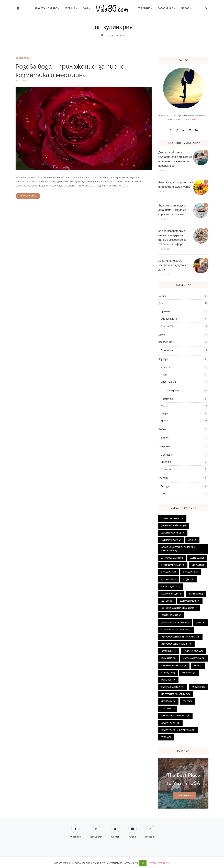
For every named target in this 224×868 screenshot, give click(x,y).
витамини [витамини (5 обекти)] (169, 579)
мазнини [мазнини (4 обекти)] (189, 673)
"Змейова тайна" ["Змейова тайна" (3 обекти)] (172, 518)
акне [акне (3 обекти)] (192, 540)
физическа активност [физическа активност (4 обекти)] (175, 716)
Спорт (164, 413)
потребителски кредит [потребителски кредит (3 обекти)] (176, 694)
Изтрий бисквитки (159, 863)
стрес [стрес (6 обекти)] (187, 701)
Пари (164, 375)
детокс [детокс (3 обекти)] (167, 601)
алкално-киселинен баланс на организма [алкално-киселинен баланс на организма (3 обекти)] (178, 549)
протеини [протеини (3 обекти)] (168, 701)
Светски (70, 8)
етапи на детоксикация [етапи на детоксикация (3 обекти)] (176, 630)
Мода (164, 406)
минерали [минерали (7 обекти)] (168, 680)
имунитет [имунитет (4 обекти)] (169, 658)
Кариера (163, 359)
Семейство (167, 326)
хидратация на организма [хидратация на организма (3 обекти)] (178, 730)
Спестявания (168, 382)
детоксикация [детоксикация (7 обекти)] (190, 601)
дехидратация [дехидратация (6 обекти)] (171, 615)
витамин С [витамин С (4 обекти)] (191, 572)
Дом (85, 8)
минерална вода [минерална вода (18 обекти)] (173, 687)
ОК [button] (143, 863)
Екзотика (166, 462)
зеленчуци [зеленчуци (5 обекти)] (169, 651)
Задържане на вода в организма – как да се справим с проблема (172, 210)
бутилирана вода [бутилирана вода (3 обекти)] (173, 565)
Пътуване (144, 8)
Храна (164, 420)
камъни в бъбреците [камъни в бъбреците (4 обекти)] (174, 666)
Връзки (165, 438)
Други (162, 335)
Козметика (23, 58)
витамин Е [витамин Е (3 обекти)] (169, 572)
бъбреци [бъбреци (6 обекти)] (198, 565)
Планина (166, 469)
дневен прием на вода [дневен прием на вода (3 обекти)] (175, 622)
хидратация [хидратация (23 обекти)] (170, 723)
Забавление (165, 8)
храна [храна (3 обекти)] (166, 737)
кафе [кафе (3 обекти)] (198, 666)
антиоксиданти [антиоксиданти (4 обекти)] (172, 558)
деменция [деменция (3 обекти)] (196, 594)
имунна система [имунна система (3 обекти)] (194, 658)
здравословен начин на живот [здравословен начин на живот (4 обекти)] (180, 637)
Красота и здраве (46, 8)
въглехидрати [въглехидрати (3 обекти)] (171, 586)
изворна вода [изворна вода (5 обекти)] (193, 651)
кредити (166, 367)
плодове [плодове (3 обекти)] (198, 687)
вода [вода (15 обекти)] (188, 579)
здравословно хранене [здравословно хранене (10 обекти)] (176, 644)
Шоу (163, 493)
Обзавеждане (169, 319)
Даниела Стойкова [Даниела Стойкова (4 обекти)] (174, 526)
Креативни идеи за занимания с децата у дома (172, 265)
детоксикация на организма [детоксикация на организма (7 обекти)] (179, 608)
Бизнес (162, 296)
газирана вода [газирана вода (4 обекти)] (171, 594)
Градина (166, 311)
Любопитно (168, 350)
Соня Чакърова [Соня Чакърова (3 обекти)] (171, 540)
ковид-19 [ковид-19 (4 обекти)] (168, 673)
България (166, 455)
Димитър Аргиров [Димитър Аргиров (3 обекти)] (173, 533)
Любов (185, 8)
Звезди (165, 486)
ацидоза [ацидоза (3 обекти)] (197, 558)
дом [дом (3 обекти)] (200, 622)
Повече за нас (189, 119)
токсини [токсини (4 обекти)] (168, 709)
